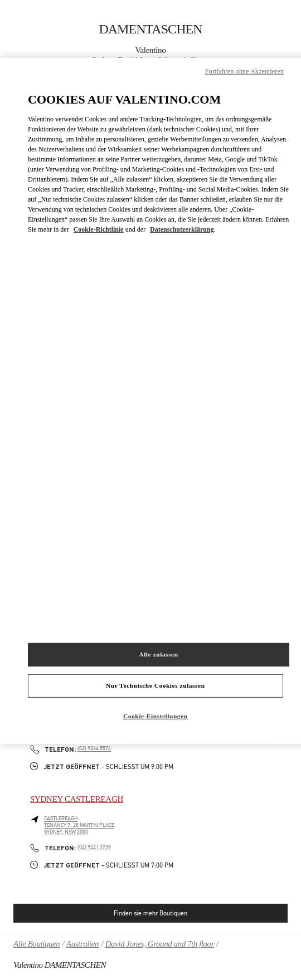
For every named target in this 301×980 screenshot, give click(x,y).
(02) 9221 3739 (94, 847)
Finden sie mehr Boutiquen (151, 913)
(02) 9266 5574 (94, 748)
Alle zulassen (158, 654)
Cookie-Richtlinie (99, 229)
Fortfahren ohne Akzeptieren (244, 71)
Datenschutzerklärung (182, 229)
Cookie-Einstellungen (156, 716)
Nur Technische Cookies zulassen (156, 685)
